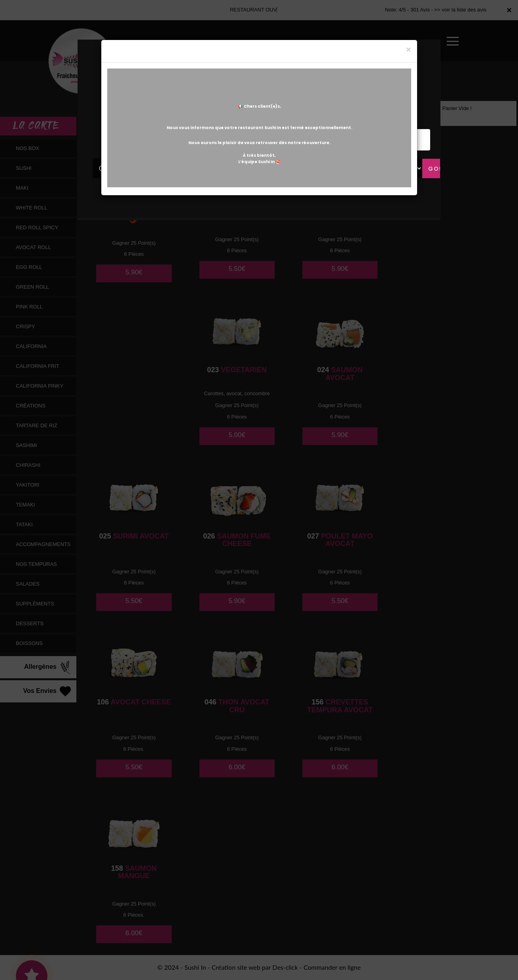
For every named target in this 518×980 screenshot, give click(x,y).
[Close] (408, 49)
